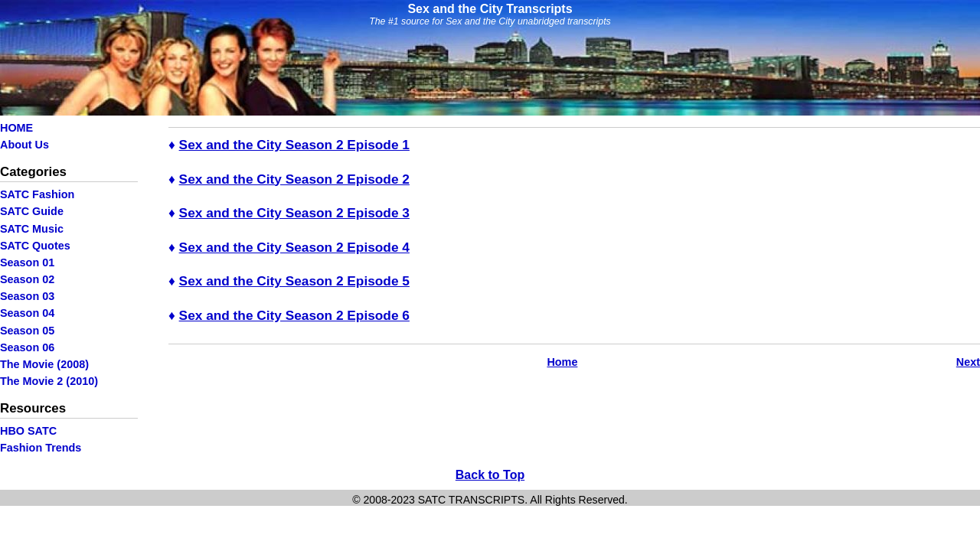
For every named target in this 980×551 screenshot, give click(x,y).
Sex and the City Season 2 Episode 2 (294, 179)
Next (968, 362)
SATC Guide (32, 211)
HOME (16, 128)
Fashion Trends (41, 448)
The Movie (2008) (44, 364)
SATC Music (32, 229)
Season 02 (27, 279)
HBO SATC (28, 431)
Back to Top (490, 475)
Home (562, 362)
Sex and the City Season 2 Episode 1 (294, 145)
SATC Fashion (37, 194)
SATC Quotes (35, 246)
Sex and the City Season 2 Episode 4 (294, 247)
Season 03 (27, 296)
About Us (24, 145)
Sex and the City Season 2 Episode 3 (294, 213)
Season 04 (27, 313)
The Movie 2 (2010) (49, 381)
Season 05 (27, 331)
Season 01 (27, 262)
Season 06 (27, 347)
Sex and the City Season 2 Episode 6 (294, 315)
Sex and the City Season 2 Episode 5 (294, 281)
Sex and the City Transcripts (490, 9)
